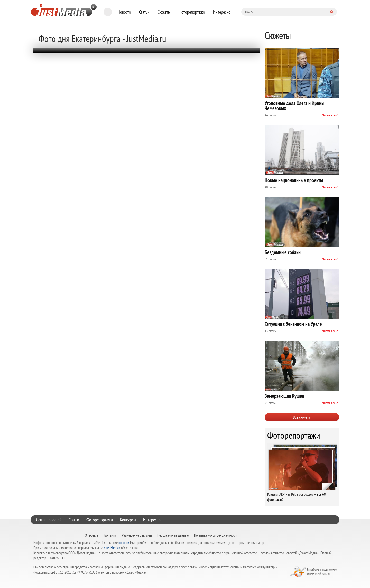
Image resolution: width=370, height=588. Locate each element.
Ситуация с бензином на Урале (293, 324)
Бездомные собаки (283, 252)
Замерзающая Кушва (284, 396)
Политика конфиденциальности (216, 535)
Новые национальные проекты (294, 180)
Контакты (110, 535)
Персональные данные (173, 535)
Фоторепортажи (192, 12)
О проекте (92, 535)
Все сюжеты (302, 417)
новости (124, 543)
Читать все (329, 115)
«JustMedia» (112, 548)
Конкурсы (128, 520)
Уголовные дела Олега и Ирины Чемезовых (295, 106)
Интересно (222, 12)
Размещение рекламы (137, 535)
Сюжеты (164, 12)
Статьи (144, 12)
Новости (124, 12)
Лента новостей (49, 520)
